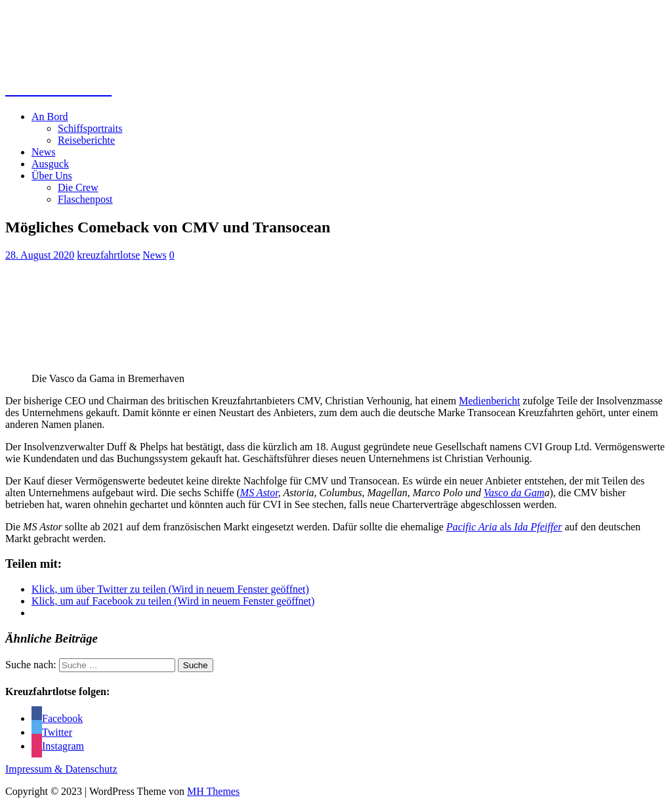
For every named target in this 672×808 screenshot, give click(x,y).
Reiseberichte (86, 140)
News (43, 152)
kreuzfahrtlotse (108, 255)
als (504, 527)
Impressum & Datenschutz (61, 769)
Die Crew (78, 187)
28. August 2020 (40, 255)
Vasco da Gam (514, 493)
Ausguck (50, 164)
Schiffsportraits (90, 128)
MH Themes (213, 791)
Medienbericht (489, 401)
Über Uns (52, 176)
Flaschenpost (85, 199)
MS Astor (259, 493)
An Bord (50, 117)
